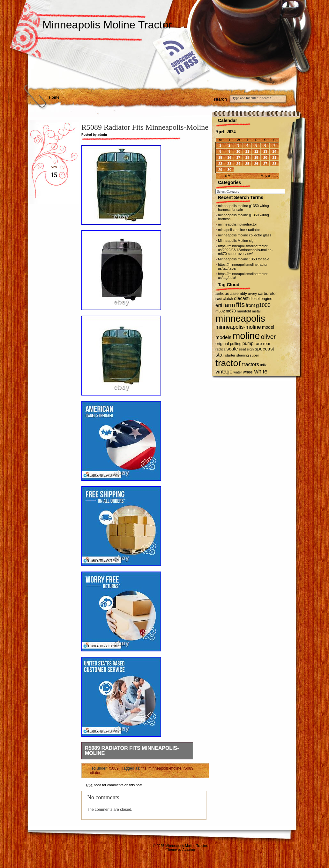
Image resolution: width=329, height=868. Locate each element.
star (220, 355)
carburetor (267, 293)
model (268, 327)
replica (220, 349)
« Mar (229, 176)
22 (220, 164)
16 (229, 157)
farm (229, 305)
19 (256, 157)
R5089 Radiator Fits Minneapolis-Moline (132, 751)
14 (274, 151)
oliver (268, 337)
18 (247, 157)
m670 (231, 311)
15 (220, 157)
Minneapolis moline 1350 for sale (244, 259)
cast (219, 299)
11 (247, 151)
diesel (255, 299)
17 (238, 157)
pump (248, 344)
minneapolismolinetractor (237, 224)
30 (229, 170)
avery (252, 294)
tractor (228, 363)
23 (229, 164)
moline (246, 336)
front (250, 305)
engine (266, 299)
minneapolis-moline (165, 768)
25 (247, 164)
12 (256, 151)
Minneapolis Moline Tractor (107, 25)
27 (265, 164)
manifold (244, 311)
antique (222, 293)
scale (232, 349)
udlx (263, 365)
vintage (224, 372)
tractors (251, 364)
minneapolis (240, 319)
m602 (220, 311)
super (254, 355)
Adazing (189, 849)
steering (242, 355)
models (223, 337)
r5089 (114, 768)
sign (250, 349)
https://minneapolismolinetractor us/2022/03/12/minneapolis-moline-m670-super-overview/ (245, 250)
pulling (236, 344)
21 (274, 157)
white (261, 372)
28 (274, 164)
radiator (94, 773)
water (238, 372)
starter (230, 355)
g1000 (263, 305)
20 (265, 157)
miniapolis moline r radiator (239, 230)
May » (265, 176)
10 (238, 151)
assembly (239, 294)
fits (144, 768)
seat (243, 349)
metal (256, 311)
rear (267, 344)
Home (54, 97)
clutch (228, 299)
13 (265, 151)
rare (258, 344)
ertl (219, 305)
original (222, 344)
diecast (241, 298)
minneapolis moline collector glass (245, 235)
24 (238, 164)
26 (256, 164)
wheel (248, 372)
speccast (264, 349)
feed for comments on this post (114, 785)
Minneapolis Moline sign (237, 241)
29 (220, 170)
